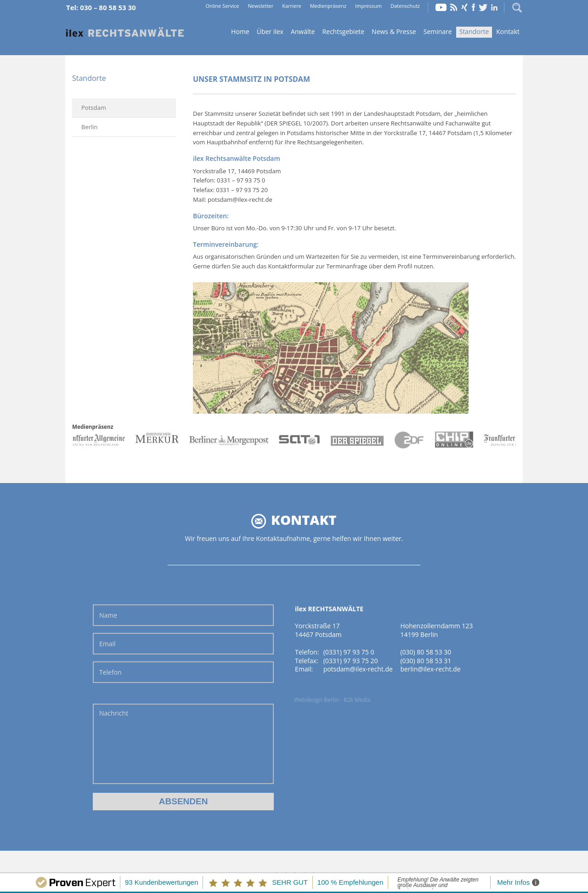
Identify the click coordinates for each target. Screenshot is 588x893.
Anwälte (303, 31)
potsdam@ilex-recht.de (358, 669)
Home (125, 32)
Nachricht (183, 744)
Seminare (438, 31)
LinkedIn (494, 7)
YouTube (441, 7)
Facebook (473, 7)
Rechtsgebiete (343, 31)
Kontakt (508, 31)
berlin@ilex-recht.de (430, 669)
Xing (464, 7)
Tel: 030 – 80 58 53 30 (101, 7)
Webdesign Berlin (317, 700)
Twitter (483, 7)
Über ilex (270, 31)
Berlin (90, 127)
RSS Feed (454, 7)
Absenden (184, 801)
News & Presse (394, 31)
